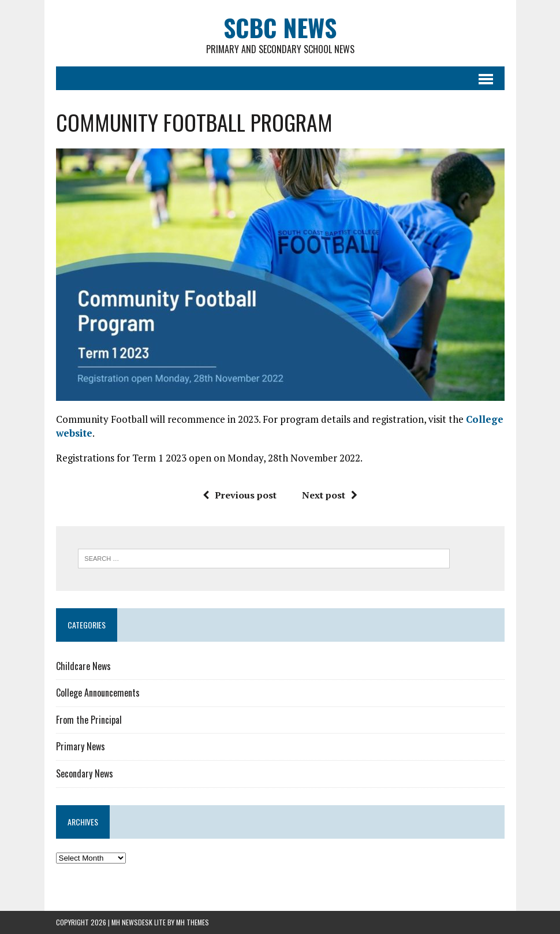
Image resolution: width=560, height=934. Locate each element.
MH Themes (193, 922)
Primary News (81, 746)
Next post (330, 495)
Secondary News (85, 773)
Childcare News (83, 666)
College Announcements (98, 693)
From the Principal (89, 720)
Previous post (240, 495)
